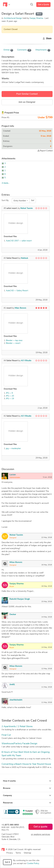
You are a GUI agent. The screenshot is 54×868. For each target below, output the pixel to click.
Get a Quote (43, 5)
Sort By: (5, 201)
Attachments (43, 50)
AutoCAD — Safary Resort (17, 291)
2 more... (6, 183)
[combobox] (21, 201)
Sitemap (27, 853)
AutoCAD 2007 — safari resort (19, 241)
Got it (7, 862)
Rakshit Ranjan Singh (20, 599)
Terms (18, 853)
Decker (13, 614)
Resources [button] (27, 803)
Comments (24, 50)
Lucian (13, 475)
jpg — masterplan (13, 449)
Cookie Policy (33, 864)
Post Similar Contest (27, 94)
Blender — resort (13, 343)
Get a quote (40, 827)
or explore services (41, 835)
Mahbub (24, 258)
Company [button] (27, 795)
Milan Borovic (20, 308)
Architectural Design (13, 18)
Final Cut (6, 735)
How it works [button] (27, 781)
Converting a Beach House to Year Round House (26, 764)
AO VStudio (26, 361)
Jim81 (12, 685)
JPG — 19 (10, 399)
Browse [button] (27, 788)
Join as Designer (27, 102)
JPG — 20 (10, 396)
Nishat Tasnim (27, 208)
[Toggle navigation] (7, 5)
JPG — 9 (9, 393)
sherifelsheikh (16, 700)
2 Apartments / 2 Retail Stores (17, 727)
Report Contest (45, 151)
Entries (8, 50)
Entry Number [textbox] (20, 201)
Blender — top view (14, 341)
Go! (33, 201)
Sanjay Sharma (37, 18)
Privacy (10, 853)
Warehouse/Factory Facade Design (19, 744)
